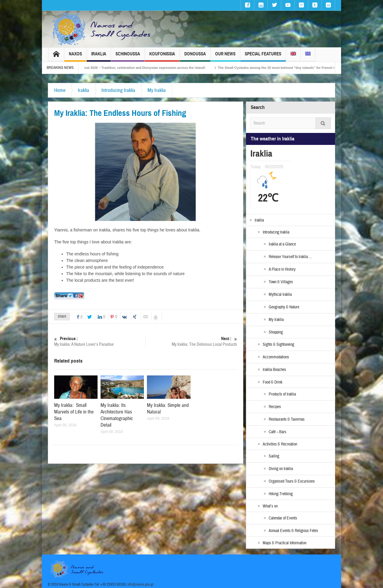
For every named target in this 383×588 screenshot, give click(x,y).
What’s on (270, 506)
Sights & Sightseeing (278, 345)
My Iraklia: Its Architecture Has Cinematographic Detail (117, 415)
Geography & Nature (284, 307)
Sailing (274, 456)
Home (60, 90)
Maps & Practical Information (285, 543)
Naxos (75, 56)
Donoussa (195, 56)
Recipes (275, 407)
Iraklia (99, 56)
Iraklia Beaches (274, 370)
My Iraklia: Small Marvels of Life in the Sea (74, 412)
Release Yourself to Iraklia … (290, 257)
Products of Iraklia (282, 394)
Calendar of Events (283, 518)
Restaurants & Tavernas (287, 419)
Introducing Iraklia (118, 90)
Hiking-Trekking (281, 494)
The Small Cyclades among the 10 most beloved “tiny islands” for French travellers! (291, 68)
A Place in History (282, 269)
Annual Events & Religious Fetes (293, 531)
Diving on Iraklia (281, 469)
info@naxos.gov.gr (141, 584)
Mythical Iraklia (280, 295)
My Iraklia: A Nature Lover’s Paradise (100, 341)
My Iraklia (157, 90)
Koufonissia (162, 56)
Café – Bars (278, 432)
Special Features (263, 56)
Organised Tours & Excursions (292, 481)
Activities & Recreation (280, 444)
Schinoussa (128, 56)
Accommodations (276, 357)
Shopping (276, 332)
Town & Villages (281, 282)
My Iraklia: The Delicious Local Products (191, 341)
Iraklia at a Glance (282, 244)
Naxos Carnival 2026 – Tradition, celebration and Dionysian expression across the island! (143, 68)
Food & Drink (273, 382)
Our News (225, 56)
